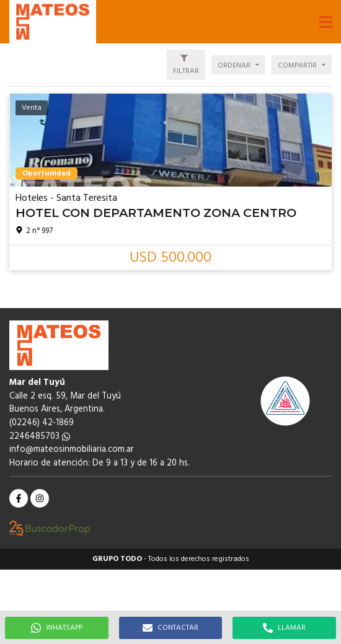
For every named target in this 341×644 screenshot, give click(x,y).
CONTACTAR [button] (170, 628)
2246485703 (40, 437)
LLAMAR (284, 628)
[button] (325, 22)
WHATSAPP (57, 628)
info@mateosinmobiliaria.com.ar (72, 450)
